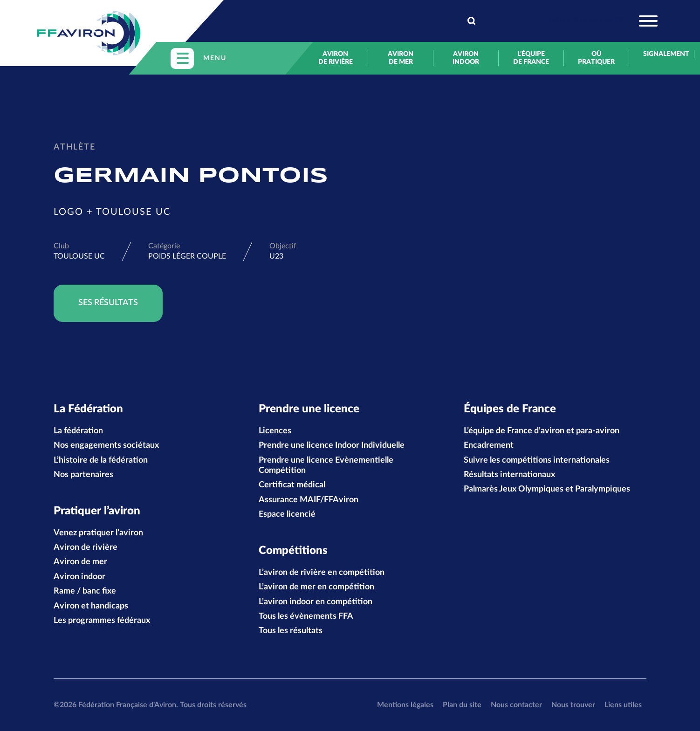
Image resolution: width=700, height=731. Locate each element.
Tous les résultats (291, 631)
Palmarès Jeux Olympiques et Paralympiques (547, 489)
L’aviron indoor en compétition (316, 602)
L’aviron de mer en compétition (316, 587)
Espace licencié (287, 514)
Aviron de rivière (336, 58)
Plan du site (462, 705)
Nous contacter (516, 705)
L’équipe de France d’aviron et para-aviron (542, 431)
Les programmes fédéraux (102, 621)
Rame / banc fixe (85, 591)
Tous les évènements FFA (306, 616)
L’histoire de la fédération (101, 460)
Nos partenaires (83, 475)
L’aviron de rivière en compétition (322, 573)
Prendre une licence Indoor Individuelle (332, 445)
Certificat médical (292, 485)
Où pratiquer (596, 58)
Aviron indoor (466, 58)
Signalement (662, 54)
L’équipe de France (531, 58)
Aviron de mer (401, 58)
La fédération (78, 431)
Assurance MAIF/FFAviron (309, 500)
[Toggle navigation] (603, 21)
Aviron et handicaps (91, 606)
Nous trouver (573, 705)
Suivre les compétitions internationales (537, 460)
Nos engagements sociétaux (106, 445)
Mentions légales (405, 705)
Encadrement (489, 445)
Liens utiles (623, 705)
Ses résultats (108, 303)
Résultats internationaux (509, 475)
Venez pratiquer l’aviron (98, 533)
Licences (275, 431)
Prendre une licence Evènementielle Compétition (326, 465)
